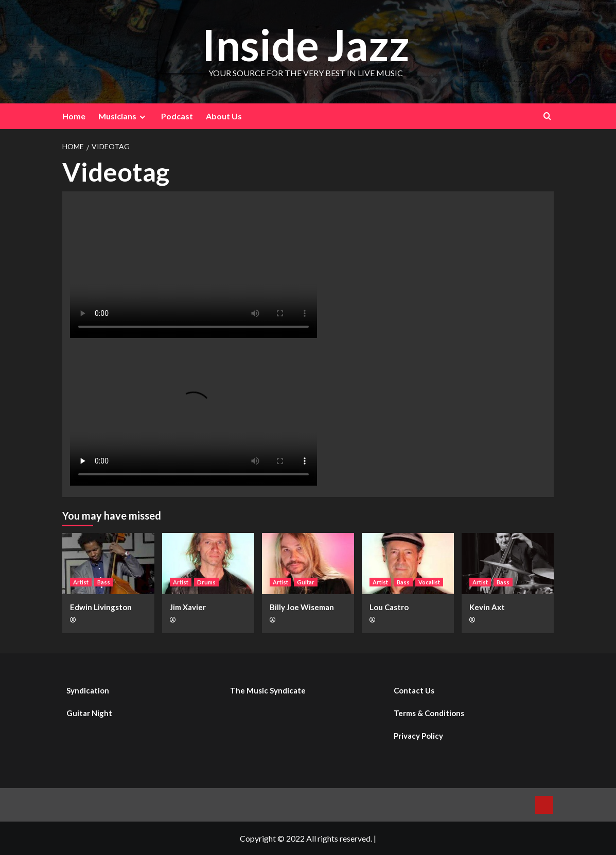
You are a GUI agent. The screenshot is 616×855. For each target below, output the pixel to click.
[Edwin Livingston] (108, 564)
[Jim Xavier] (208, 564)
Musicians (123, 116)
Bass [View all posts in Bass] (104, 582)
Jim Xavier (188, 607)
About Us (224, 116)
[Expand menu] (142, 117)
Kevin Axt (487, 607)
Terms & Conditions (429, 713)
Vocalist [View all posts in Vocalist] (429, 582)
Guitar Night (89, 713)
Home (74, 116)
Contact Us (414, 690)
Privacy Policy (418, 736)
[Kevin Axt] (508, 564)
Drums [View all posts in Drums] (206, 582)
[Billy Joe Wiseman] (308, 564)
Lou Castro (389, 607)
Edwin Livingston (101, 607)
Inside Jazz (306, 44)
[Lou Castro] (408, 564)
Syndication (88, 690)
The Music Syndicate (268, 690)
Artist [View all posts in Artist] (81, 582)
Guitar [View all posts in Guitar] (306, 582)
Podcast (177, 116)
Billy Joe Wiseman (302, 607)
